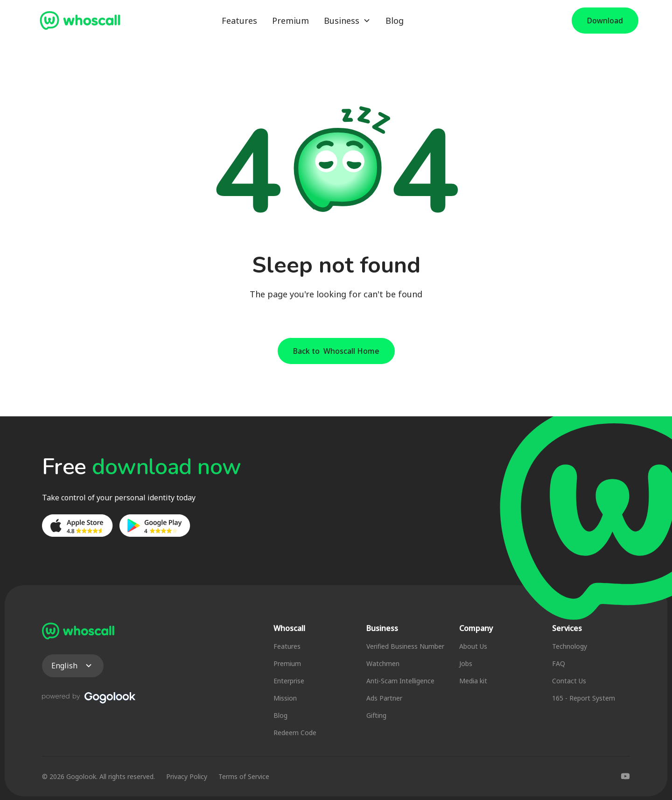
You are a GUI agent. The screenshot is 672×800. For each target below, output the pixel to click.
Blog (395, 21)
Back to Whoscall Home (336, 351)
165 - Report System (584, 698)
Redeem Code (295, 733)
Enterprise (289, 681)
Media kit (473, 681)
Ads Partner (384, 698)
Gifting (376, 715)
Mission (285, 698)
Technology (570, 646)
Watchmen (383, 663)
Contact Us (569, 681)
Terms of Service (244, 776)
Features (239, 21)
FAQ (559, 663)
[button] (347, 21)
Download (605, 21)
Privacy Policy (187, 776)
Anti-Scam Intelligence (400, 681)
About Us (473, 646)
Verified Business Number (405, 646)
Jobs (466, 663)
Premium (290, 21)
